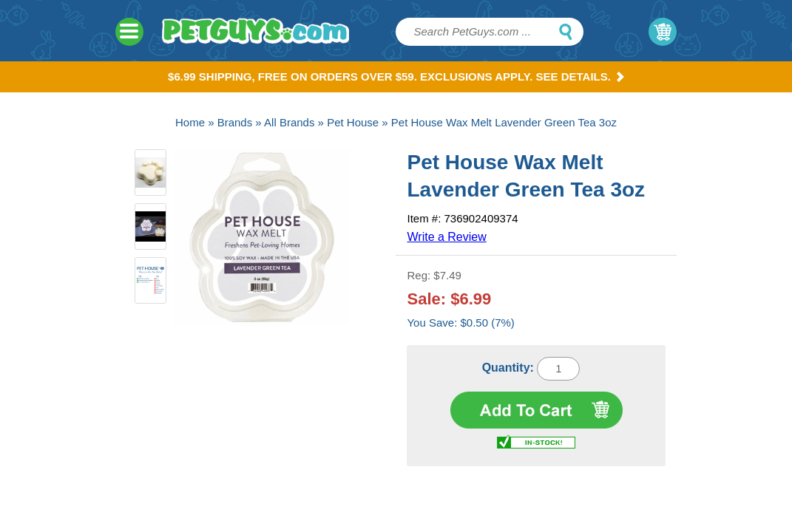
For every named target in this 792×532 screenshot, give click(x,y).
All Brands (289, 122)
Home (190, 122)
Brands (235, 122)
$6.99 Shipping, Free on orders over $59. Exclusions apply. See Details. (396, 76)
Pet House (353, 122)
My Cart (663, 32)
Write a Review (446, 237)
